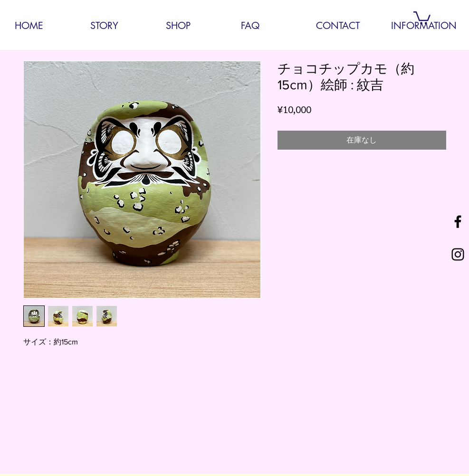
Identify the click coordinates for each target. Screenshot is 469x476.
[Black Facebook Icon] (458, 222)
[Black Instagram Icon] (458, 254)
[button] (422, 17)
